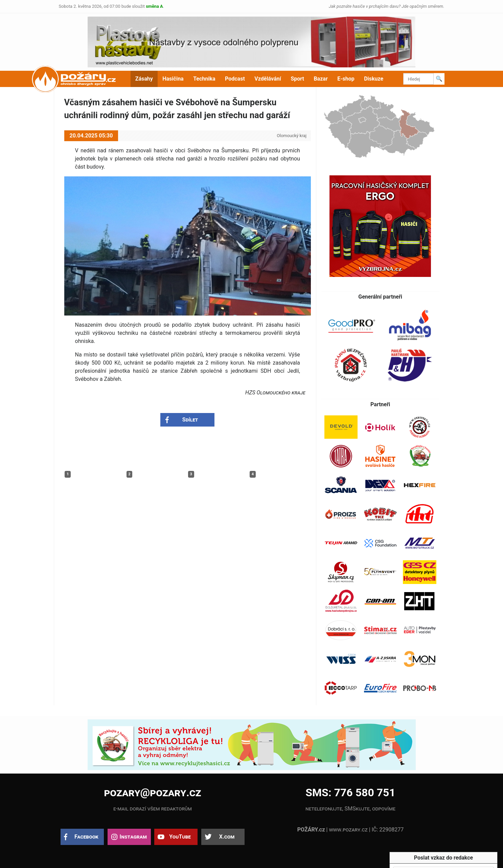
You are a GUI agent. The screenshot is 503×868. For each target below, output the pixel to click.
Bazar (321, 79)
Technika (204, 79)
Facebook (86, 837)
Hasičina (173, 79)
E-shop (346, 79)
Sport (297, 79)
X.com (227, 837)
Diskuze (374, 79)
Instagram (133, 837)
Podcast (235, 79)
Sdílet (190, 420)
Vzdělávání (268, 79)
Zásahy (144, 79)
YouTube (180, 837)
